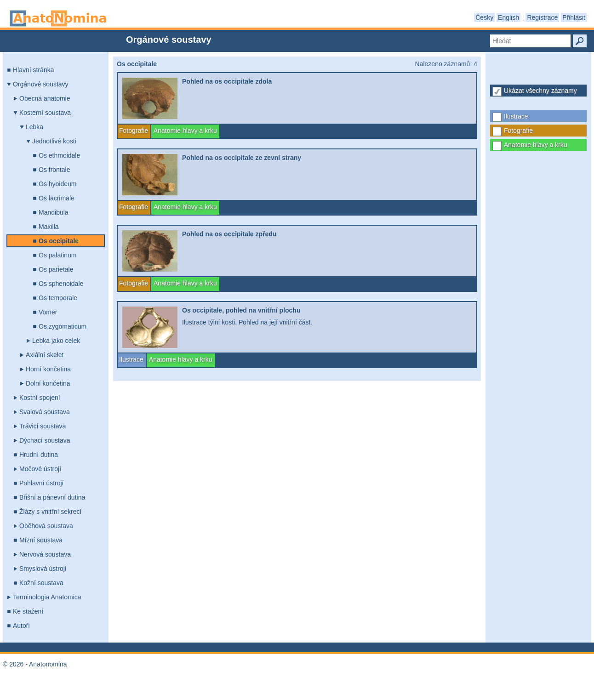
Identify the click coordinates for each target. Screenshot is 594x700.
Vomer (48, 312)
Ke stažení (28, 611)
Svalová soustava (45, 412)
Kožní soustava (41, 583)
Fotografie (518, 131)
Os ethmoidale (59, 155)
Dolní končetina (48, 383)
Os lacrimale (57, 198)
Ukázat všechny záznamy (540, 91)
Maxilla (49, 227)
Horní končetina (48, 369)
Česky (484, 17)
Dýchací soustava (45, 440)
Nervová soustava (45, 554)
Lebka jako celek (56, 341)
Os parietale (56, 269)
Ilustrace (516, 116)
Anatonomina (58, 18)
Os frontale (54, 170)
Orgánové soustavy (41, 84)
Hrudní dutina (39, 455)
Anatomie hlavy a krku (536, 145)
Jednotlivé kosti (54, 141)
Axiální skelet (45, 355)
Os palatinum (57, 255)
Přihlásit (574, 17)
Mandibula (54, 212)
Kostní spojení (40, 398)
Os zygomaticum (63, 326)
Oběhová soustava (46, 526)
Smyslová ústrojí (43, 569)
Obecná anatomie (45, 98)
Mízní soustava (41, 540)
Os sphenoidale (61, 284)
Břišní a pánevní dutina (52, 497)
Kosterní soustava (45, 113)
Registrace (542, 17)
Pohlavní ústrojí (42, 483)
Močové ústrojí (40, 469)
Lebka (34, 127)
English (508, 17)
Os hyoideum (57, 184)
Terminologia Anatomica (47, 597)
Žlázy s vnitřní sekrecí (50, 512)
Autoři (21, 626)
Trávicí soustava (43, 426)
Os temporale (58, 298)
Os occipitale (59, 241)
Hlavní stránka (33, 70)
